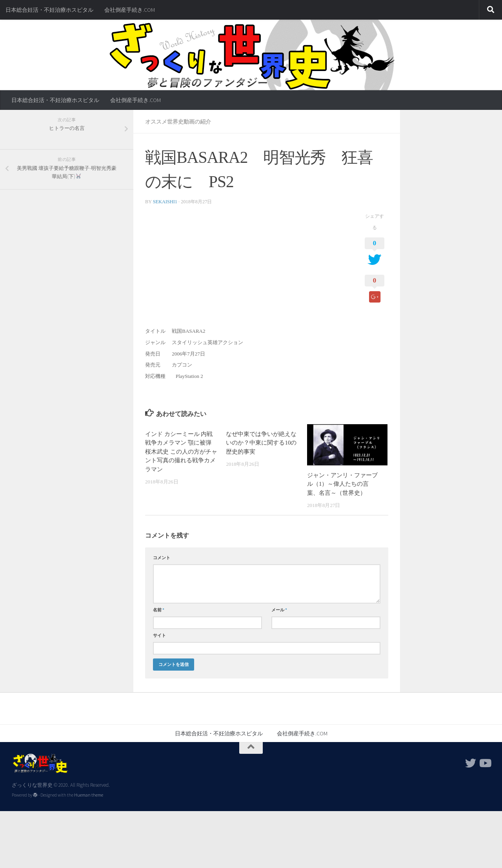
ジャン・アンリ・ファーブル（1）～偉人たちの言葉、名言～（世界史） (342, 484)
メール (279, 610)
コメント (162, 558)
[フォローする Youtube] (485, 763)
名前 (159, 610)
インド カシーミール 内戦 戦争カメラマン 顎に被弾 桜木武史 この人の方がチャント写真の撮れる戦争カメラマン (181, 452)
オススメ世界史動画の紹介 (178, 122)
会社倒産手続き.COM (130, 10)
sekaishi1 (165, 202)
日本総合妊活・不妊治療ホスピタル (49, 10)
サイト (159, 635)
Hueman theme (89, 795)
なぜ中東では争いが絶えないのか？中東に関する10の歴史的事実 (261, 443)
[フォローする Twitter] (471, 763)
